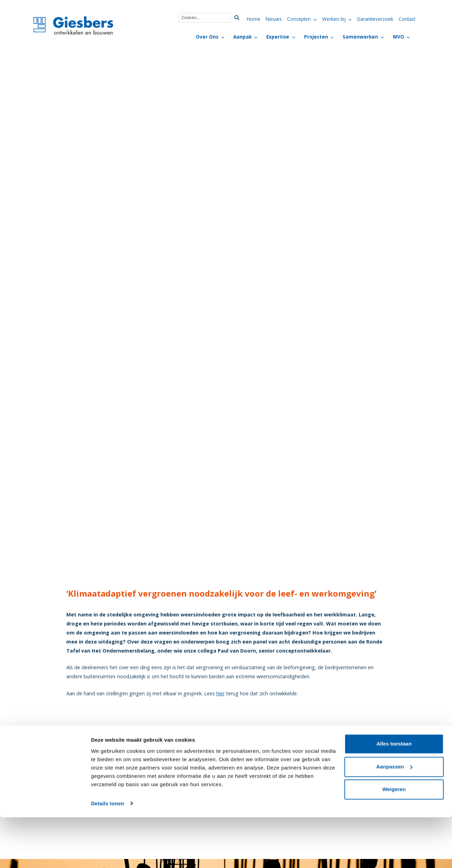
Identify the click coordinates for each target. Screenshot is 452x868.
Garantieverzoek (375, 19)
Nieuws (274, 19)
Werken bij (334, 19)
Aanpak (242, 37)
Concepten (299, 19)
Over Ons (207, 37)
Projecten (316, 37)
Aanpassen (394, 817)
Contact (407, 19)
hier (220, 693)
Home (254, 19)
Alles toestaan (394, 795)
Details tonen (107, 854)
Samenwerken (360, 37)
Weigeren (394, 840)
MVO (399, 37)
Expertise (278, 37)
